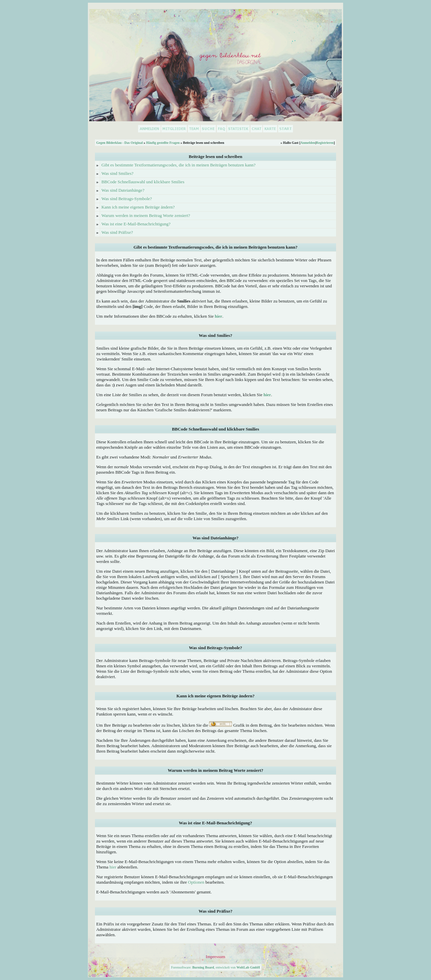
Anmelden (308, 143)
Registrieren (325, 143)
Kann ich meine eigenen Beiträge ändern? (138, 207)
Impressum (215, 957)
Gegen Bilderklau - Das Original (120, 143)
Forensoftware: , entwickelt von (215, 967)
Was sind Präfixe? (117, 232)
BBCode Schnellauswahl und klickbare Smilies (143, 182)
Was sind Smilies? (117, 173)
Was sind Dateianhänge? (123, 190)
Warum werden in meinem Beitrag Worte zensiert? (146, 215)
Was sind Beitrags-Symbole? (127, 199)
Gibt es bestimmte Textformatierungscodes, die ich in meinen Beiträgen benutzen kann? (178, 165)
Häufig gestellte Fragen (163, 143)
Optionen (196, 882)
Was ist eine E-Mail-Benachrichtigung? (136, 224)
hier (113, 867)
